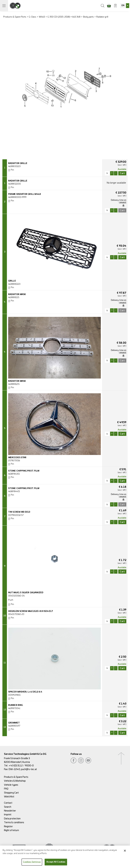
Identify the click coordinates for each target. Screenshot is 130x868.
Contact (8, 803)
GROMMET (14, 723)
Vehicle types (11, 785)
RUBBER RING (15, 705)
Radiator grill (102, 17)
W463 (42, 17)
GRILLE (12, 281)
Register (8, 826)
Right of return (11, 830)
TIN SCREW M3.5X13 (19, 512)
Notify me (124, 206)
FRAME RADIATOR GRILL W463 (25, 194)
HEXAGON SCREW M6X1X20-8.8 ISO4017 (31, 611)
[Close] (125, 852)
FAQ (6, 789)
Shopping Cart (11, 793)
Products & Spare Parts (15, 17)
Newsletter (10, 811)
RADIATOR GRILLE (18, 163)
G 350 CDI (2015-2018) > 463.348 (64, 17)
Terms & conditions (14, 822)
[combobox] (125, 6)
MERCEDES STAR (17, 458)
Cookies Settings (32, 864)
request (123, 202)
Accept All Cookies (56, 864)
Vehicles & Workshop (15, 781)
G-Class (32, 17)
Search (8, 807)
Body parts (89, 17)
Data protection (12, 819)
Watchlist (9, 797)
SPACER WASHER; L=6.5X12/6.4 (25, 692)
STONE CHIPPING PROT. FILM (24, 471)
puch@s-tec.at (29, 769)
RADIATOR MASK (17, 294)
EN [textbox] (123, 6)
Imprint (8, 815)
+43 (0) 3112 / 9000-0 (21, 766)
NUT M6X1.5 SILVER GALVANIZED (26, 593)
